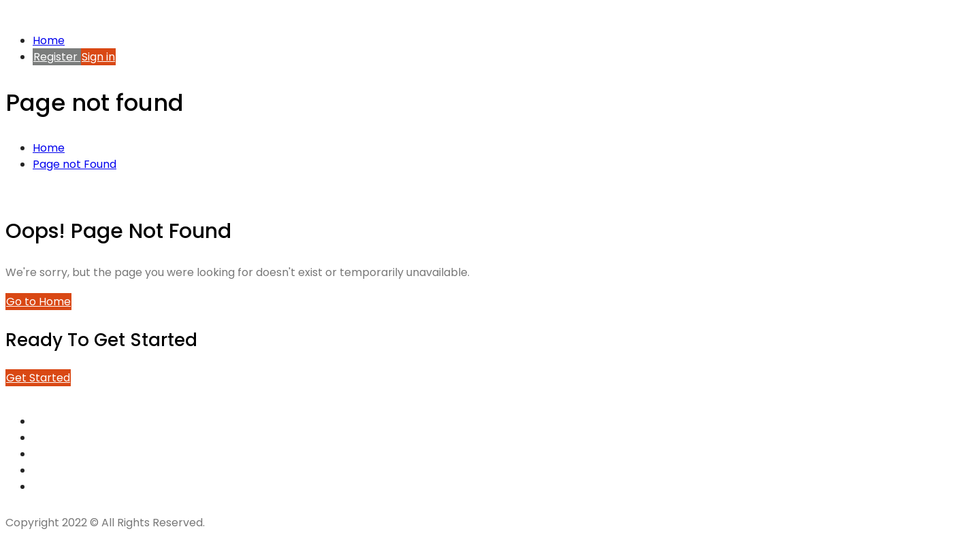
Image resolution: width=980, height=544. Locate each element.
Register (57, 57)
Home (49, 40)
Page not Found (75, 164)
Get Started (38, 378)
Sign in (98, 57)
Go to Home (38, 302)
